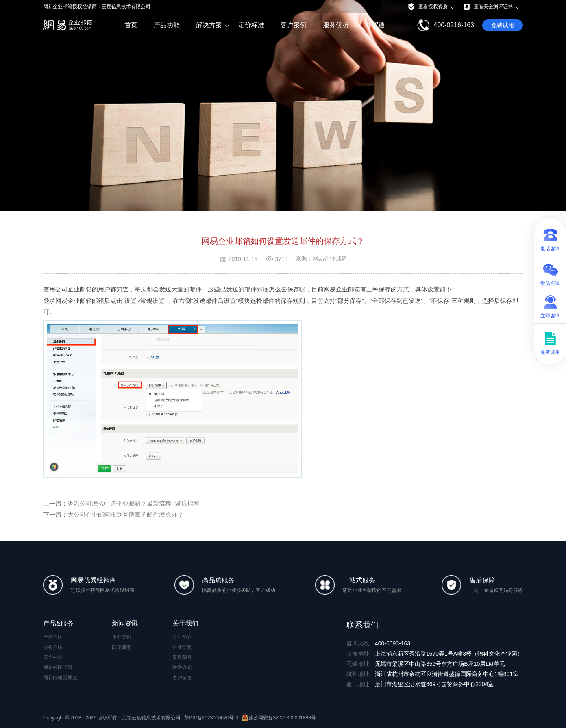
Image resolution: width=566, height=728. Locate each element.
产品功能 (167, 25)
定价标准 (251, 25)
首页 (131, 25)
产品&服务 (58, 623)
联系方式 (182, 667)
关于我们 (185, 623)
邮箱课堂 (122, 647)
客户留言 (182, 678)
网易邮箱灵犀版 (60, 678)
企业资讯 (122, 637)
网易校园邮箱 (58, 667)
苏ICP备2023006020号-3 (211, 718)
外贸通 (375, 25)
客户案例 (294, 25)
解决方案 (209, 25)
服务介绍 (53, 647)
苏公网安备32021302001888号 (279, 718)
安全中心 (53, 657)
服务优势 (336, 25)
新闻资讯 (125, 623)
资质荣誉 (182, 657)
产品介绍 (53, 637)
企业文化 (182, 647)
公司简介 (182, 637)
